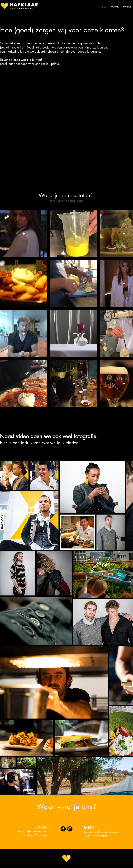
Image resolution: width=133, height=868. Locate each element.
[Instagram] (70, 829)
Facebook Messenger (35, 835)
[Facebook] (63, 829)
